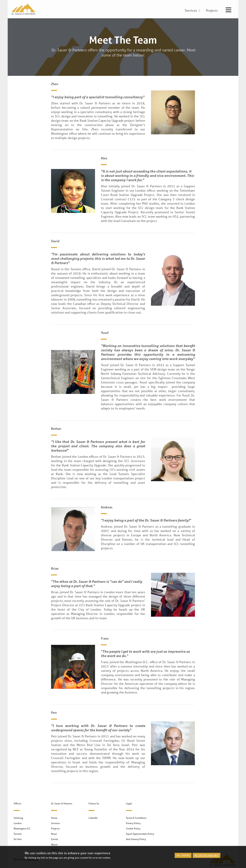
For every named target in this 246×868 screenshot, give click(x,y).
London (18, 823)
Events (55, 839)
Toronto (18, 834)
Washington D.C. (22, 829)
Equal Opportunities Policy (140, 834)
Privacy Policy (133, 823)
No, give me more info (206, 857)
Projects (55, 829)
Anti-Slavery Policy (136, 839)
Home (54, 818)
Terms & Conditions (136, 818)
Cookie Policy (133, 829)
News (54, 834)
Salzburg (18, 818)
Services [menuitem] (191, 11)
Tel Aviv (18, 839)
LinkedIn (93, 818)
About (54, 844)
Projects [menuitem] (212, 11)
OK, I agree (183, 857)
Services (55, 823)
